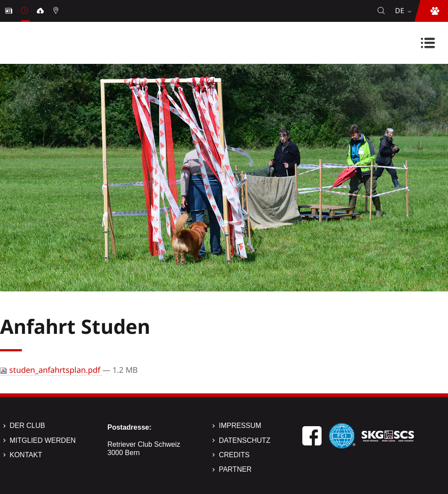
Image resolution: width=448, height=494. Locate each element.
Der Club (27, 426)
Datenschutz (245, 440)
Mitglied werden (43, 440)
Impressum (240, 426)
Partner (235, 469)
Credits (234, 455)
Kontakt (26, 455)
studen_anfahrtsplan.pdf (51, 370)
